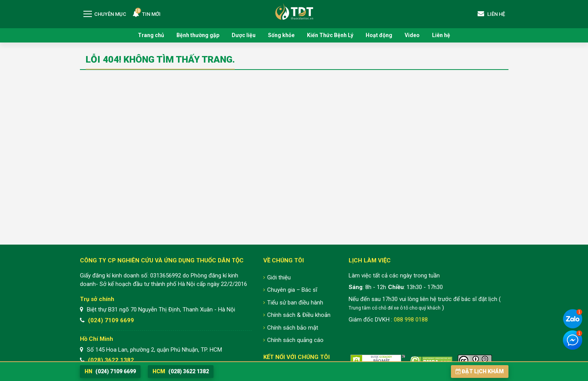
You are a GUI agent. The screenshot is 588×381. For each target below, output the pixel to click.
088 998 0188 (411, 320)
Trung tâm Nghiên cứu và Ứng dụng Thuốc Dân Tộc (294, 11)
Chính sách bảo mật (293, 328)
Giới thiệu (279, 277)
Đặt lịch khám (480, 371)
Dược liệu (244, 35)
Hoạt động (379, 35)
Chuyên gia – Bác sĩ (292, 290)
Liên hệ (441, 35)
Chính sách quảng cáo (295, 340)
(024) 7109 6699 (111, 320)
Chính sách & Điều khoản (299, 315)
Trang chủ (151, 35)
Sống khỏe (281, 35)
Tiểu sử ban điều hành (295, 303)
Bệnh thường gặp (198, 35)
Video (412, 35)
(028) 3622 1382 (111, 360)
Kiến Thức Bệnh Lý (330, 35)
